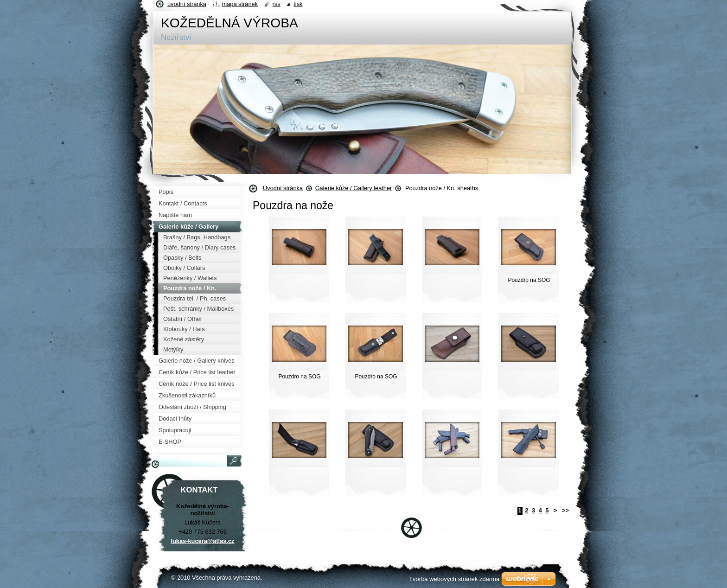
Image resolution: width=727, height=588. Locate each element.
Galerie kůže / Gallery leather (354, 188)
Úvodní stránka (283, 188)
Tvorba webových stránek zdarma (454, 579)
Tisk (298, 4)
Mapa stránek (240, 4)
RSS (277, 4)
